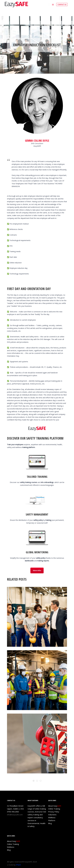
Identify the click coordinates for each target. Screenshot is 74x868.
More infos (37, 570)
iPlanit (18, 865)
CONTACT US (62, 5)
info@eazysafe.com (15, 815)
